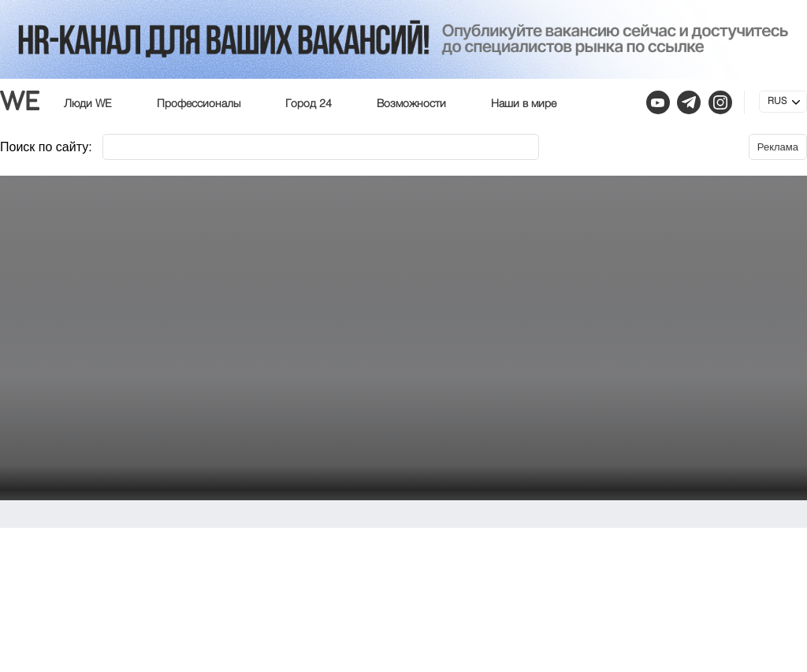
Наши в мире (524, 104)
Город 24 (309, 104)
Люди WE (88, 104)
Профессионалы (199, 104)
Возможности (411, 104)
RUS (777, 102)
